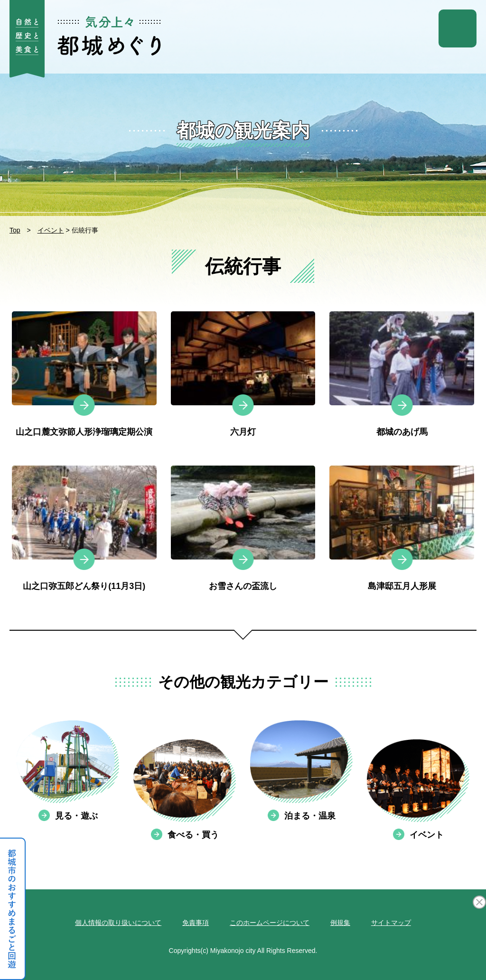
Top (15, 230)
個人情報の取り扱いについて (118, 923)
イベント (51, 230)
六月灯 (243, 432)
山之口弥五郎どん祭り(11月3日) (84, 586)
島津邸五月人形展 (402, 586)
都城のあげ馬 (402, 432)
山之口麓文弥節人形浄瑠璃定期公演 (84, 432)
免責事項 (196, 923)
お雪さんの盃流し (243, 586)
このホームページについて (270, 923)
